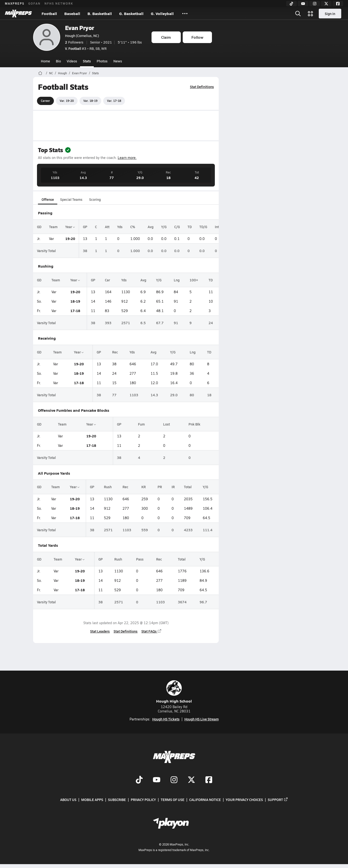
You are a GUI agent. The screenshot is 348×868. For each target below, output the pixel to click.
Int (217, 227)
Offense (47, 199)
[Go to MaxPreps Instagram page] (174, 780)
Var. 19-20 (67, 101)
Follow (197, 37)
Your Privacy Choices (244, 800)
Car (107, 280)
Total (188, 487)
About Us (68, 800)
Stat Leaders (100, 631)
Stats (87, 61)
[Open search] (298, 14)
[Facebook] (338, 4)
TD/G (203, 227)
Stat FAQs (152, 631)
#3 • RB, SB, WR (86, 48)
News (118, 61)
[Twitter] (326, 4)
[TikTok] (291, 4)
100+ (194, 280)
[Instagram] (315, 4)
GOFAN (34, 3)
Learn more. (127, 158)
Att (107, 227)
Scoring (95, 199)
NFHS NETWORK (59, 3)
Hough (62, 73)
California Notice (205, 800)
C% (133, 227)
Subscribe (117, 800)
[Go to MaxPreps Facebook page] (209, 780)
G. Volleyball (162, 13)
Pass (140, 559)
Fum (141, 424)
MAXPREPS (15, 3)
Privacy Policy (143, 800)
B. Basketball (100, 13)
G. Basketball (131, 13)
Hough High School (174, 692)
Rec (115, 352)
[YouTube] (303, 4)
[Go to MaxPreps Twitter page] (191, 780)
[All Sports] (185, 14)
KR (143, 487)
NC (51, 73)
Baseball (72, 13)
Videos (72, 61)
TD (190, 227)
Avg (151, 227)
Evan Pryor (80, 28)
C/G (177, 227)
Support (278, 800)
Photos (102, 61)
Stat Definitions (202, 87)
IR (173, 487)
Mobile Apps (92, 800)
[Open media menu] (311, 14)
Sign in (330, 14)
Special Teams (71, 199)
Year (70, 227)
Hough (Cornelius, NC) (82, 36)
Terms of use (173, 800)
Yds (120, 227)
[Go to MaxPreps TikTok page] (139, 780)
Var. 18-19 (90, 101)
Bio (58, 61)
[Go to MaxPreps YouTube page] (157, 780)
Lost (167, 424)
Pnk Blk (194, 424)
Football (49, 13)
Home (45, 61)
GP (85, 227)
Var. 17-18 (114, 101)
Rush (108, 487)
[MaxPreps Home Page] (40, 73)
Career (45, 101)
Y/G (164, 227)
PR (160, 487)
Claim (166, 37)
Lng (177, 280)
